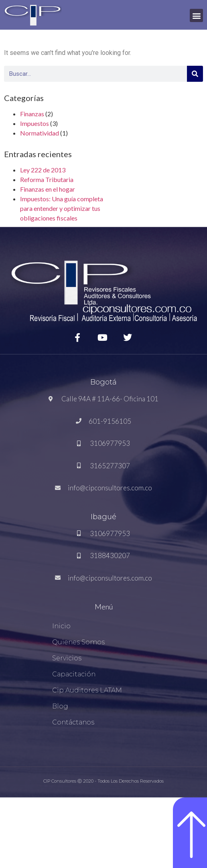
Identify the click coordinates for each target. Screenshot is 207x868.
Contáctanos (73, 722)
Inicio (61, 626)
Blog (60, 706)
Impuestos (34, 123)
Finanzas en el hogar (48, 189)
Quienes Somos (78, 642)
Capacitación (74, 674)
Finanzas (32, 114)
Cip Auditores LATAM (87, 690)
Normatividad (40, 133)
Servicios (67, 658)
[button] (196, 15)
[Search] (195, 74)
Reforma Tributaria (47, 179)
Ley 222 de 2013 (43, 170)
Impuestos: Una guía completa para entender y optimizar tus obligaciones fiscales (62, 208)
